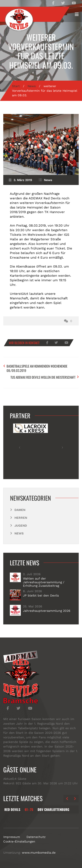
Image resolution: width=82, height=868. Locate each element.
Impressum (12, 837)
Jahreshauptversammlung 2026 (47, 611)
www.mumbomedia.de (39, 853)
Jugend (21, 526)
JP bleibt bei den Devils (41, 595)
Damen (20, 510)
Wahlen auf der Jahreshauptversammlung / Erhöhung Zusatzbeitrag (44, 582)
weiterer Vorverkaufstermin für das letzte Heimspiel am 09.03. (41, 51)
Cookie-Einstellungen (19, 841)
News (32, 86)
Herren (21, 518)
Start (16, 86)
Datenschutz (36, 837)
